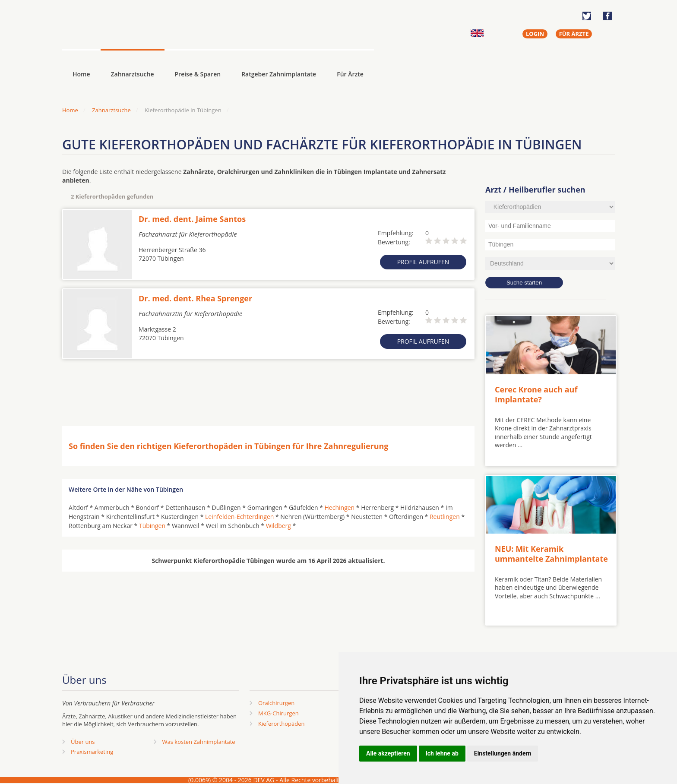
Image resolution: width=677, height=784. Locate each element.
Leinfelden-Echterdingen (239, 517)
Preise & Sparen (198, 74)
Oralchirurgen (276, 703)
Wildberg (278, 526)
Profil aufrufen (423, 262)
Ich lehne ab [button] (442, 753)
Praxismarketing (92, 752)
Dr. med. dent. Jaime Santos (192, 219)
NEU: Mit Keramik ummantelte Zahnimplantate (551, 554)
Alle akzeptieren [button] (388, 753)
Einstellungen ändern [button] (503, 753)
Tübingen (152, 526)
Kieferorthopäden (282, 724)
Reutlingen (445, 517)
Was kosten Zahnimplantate (199, 742)
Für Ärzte (350, 74)
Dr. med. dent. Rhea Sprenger (195, 298)
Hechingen (340, 507)
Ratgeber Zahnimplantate (279, 74)
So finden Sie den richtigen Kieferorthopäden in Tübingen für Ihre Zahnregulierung (229, 446)
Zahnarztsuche (133, 74)
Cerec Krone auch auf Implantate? (536, 394)
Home (70, 110)
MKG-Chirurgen (278, 713)
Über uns (83, 742)
